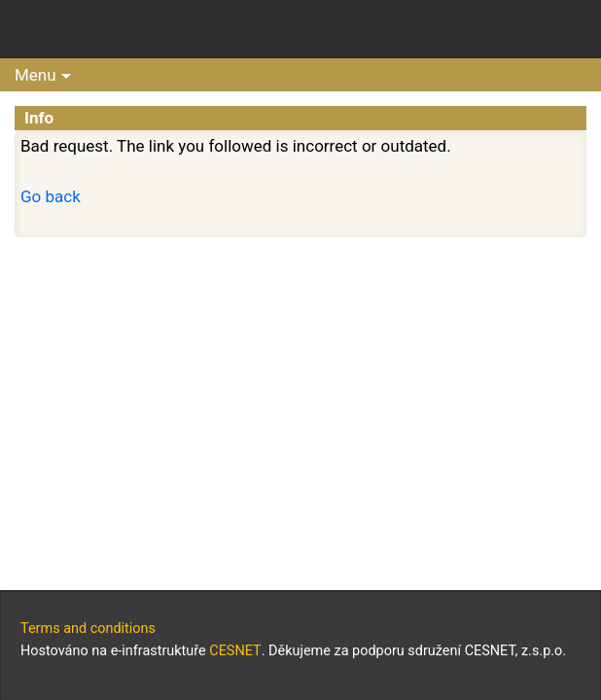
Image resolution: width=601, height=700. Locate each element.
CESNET (235, 651)
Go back (51, 196)
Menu (35, 75)
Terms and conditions (88, 629)
